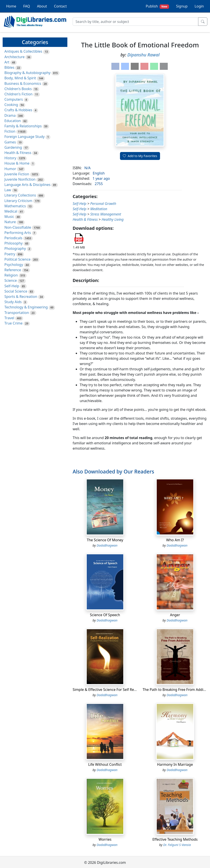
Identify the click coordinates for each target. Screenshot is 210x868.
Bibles (9, 67)
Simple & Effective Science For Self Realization (110, 690)
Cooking (11, 105)
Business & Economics (23, 83)
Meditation (99, 209)
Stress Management (106, 214)
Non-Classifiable (18, 227)
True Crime (14, 323)
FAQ (27, 6)
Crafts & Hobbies (18, 110)
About (42, 6)
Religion (11, 275)
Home (11, 6)
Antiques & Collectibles (23, 51)
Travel (9, 318)
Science (11, 280)
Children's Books (18, 89)
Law (8, 190)
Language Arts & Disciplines (27, 185)
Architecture (15, 57)
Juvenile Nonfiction (20, 179)
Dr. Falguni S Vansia (177, 845)
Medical (11, 211)
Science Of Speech (105, 615)
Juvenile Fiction (17, 174)
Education (13, 121)
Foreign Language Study (25, 137)
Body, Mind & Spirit (20, 78)
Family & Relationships (23, 126)
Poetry (10, 254)
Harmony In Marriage (175, 764)
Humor (10, 169)
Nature (10, 222)
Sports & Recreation (21, 297)
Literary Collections (20, 195)
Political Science (17, 259)
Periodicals (13, 238)
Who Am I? (175, 540)
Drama (10, 115)
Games (10, 142)
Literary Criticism (18, 201)
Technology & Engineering (26, 307)
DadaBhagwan (107, 545)
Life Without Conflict (105, 764)
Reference (13, 270)
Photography (15, 249)
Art (7, 62)
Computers (14, 99)
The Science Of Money (105, 540)
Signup (182, 6)
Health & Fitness (18, 153)
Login (199, 6)
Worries (105, 839)
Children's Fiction (18, 94)
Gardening (13, 147)
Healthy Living (112, 219)
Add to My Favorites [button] (140, 156)
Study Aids (13, 302)
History (10, 158)
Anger (175, 615)
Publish (157, 6)
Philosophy (14, 243)
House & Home (17, 163)
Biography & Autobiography (27, 73)
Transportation (17, 313)
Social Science (16, 291)
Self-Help (12, 286)
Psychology (14, 265)
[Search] (135, 22)
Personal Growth (103, 204)
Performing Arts (18, 233)
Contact (60, 6)
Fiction (10, 131)
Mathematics (15, 206)
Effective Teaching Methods (175, 839)
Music (9, 217)
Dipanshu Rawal (144, 55)
